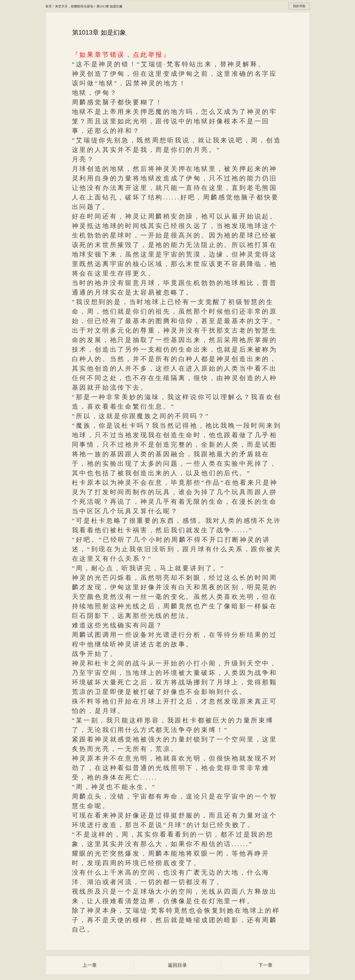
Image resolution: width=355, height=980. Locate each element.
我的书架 (299, 6)
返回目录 (177, 965)
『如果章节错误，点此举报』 (121, 55)
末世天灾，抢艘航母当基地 (74, 6)
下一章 (265, 965)
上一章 (90, 965)
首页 (49, 6)
